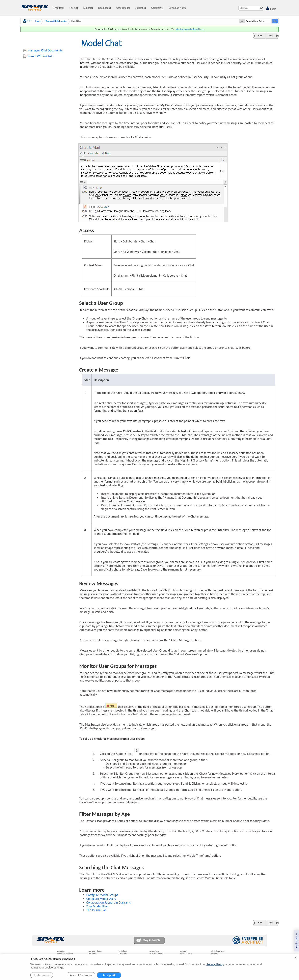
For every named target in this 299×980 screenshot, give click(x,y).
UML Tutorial (123, 8)
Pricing (74, 8)
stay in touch (151, 940)
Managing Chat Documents (45, 50)
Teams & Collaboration (56, 21)
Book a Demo (297, 941)
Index (38, 21)
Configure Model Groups (102, 895)
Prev (260, 36)
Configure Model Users (101, 899)
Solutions (140, 8)
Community (157, 8)
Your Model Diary (98, 906)
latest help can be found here (190, 29)
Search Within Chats (41, 56)
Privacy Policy (215, 964)
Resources (105, 8)
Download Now (177, 8)
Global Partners (218, 951)
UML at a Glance (95, 951)
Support (88, 8)
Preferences (42, 975)
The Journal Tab (96, 910)
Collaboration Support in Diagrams (109, 902)
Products (59, 8)
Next (271, 36)
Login (271, 8)
